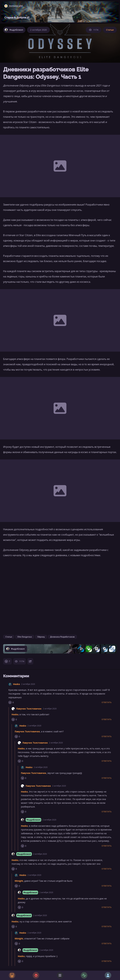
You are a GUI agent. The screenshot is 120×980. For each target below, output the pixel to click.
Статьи (110, 30)
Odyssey (41, 637)
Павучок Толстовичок (29, 709)
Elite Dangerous (25, 637)
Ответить (107, 702)
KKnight (19, 881)
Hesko (17, 684)
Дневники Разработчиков (62, 637)
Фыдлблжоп (33, 820)
